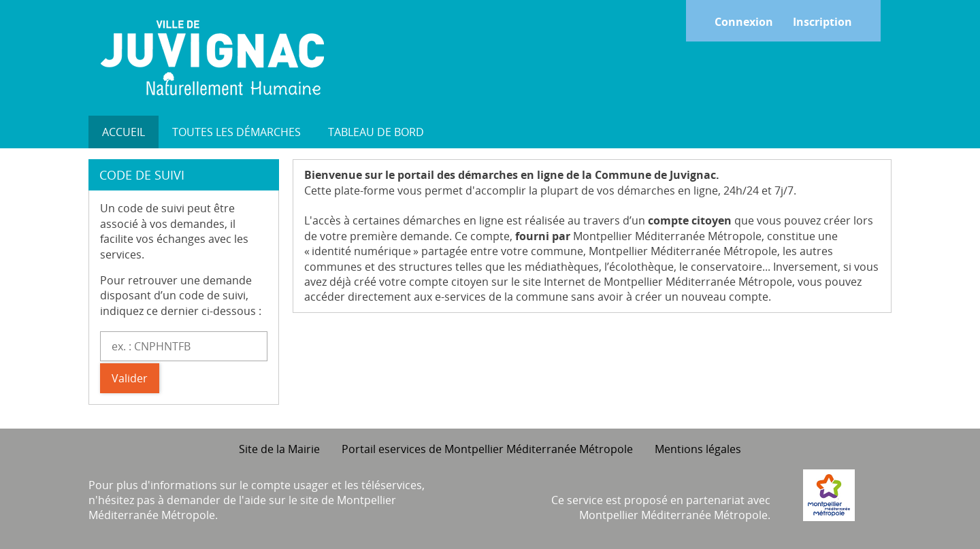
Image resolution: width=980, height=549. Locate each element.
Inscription (822, 22)
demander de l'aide (216, 500)
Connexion (744, 22)
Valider (130, 378)
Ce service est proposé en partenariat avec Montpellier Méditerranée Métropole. (661, 508)
